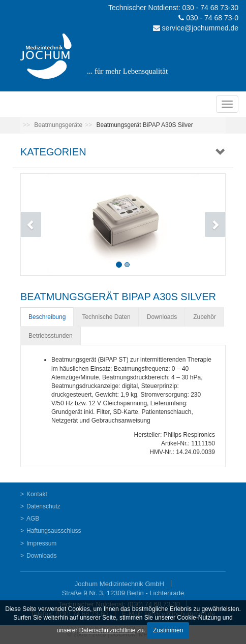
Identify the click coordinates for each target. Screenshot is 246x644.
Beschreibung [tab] (47, 317)
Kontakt (37, 494)
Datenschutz (43, 506)
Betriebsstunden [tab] (51, 336)
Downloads (41, 556)
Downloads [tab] (162, 317)
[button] (36, 224)
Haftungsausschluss (54, 531)
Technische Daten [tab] (106, 317)
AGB (33, 519)
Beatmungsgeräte (58, 125)
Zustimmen (168, 630)
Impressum (41, 543)
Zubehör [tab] (205, 317)
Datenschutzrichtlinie (107, 630)
